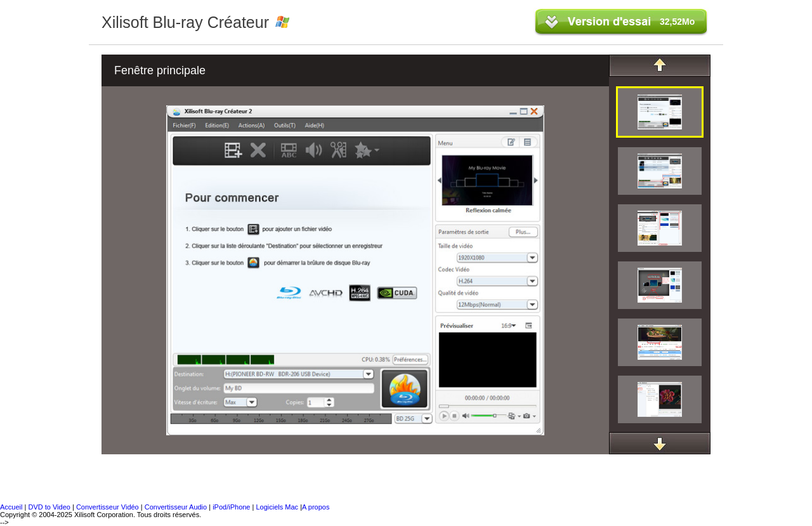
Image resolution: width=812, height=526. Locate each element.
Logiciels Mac (278, 507)
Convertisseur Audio (177, 507)
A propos (316, 507)
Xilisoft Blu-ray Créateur (185, 22)
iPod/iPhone (232, 507)
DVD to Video (49, 507)
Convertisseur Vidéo (108, 507)
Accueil (11, 507)
